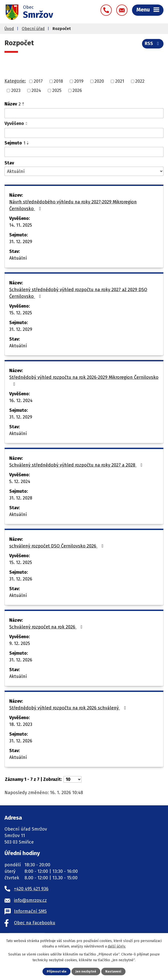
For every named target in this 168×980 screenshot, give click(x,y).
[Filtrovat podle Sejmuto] (84, 152)
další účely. (117, 946)
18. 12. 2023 (21, 724)
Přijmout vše (57, 971)
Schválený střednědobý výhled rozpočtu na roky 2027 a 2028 (77, 465)
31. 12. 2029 (21, 242)
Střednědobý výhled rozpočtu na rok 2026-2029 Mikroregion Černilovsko (84, 380)
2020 (99, 81)
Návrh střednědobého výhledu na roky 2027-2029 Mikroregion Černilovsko (73, 205)
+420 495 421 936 (31, 889)
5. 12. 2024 (20, 482)
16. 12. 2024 (21, 401)
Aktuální (18, 258)
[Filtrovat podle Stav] (84, 171)
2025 (57, 90)
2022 (140, 81)
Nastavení (113, 971)
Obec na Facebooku (35, 923)
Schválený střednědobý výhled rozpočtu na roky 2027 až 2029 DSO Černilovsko (78, 293)
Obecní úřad (33, 29)
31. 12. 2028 (21, 498)
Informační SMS (30, 911)
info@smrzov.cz (30, 900)
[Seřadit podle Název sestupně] (23, 105)
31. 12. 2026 (21, 579)
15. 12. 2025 (21, 313)
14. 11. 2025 (21, 225)
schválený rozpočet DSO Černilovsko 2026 (57, 546)
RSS (153, 43)
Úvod (9, 29)
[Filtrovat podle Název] (84, 113)
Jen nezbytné (86, 971)
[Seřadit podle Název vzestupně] (23, 103)
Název (13, 104)
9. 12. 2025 (20, 643)
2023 (16, 90)
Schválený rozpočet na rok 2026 (47, 627)
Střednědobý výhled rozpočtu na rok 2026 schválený (69, 708)
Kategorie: (15, 81)
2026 (77, 90)
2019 (79, 81)
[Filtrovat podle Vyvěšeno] (84, 133)
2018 (58, 81)
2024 (36, 90)
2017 (38, 81)
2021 (120, 81)
